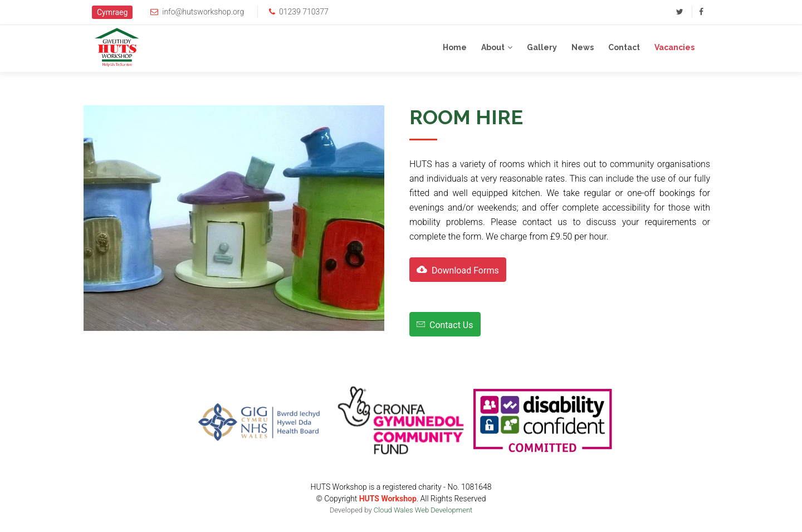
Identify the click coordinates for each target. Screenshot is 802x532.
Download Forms (458, 270)
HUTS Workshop (388, 499)
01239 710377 (304, 12)
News (583, 47)
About (493, 47)
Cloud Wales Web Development (423, 510)
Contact (624, 47)
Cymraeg (112, 12)
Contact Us (445, 324)
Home (455, 47)
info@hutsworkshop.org (203, 12)
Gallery (542, 47)
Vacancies (674, 47)
